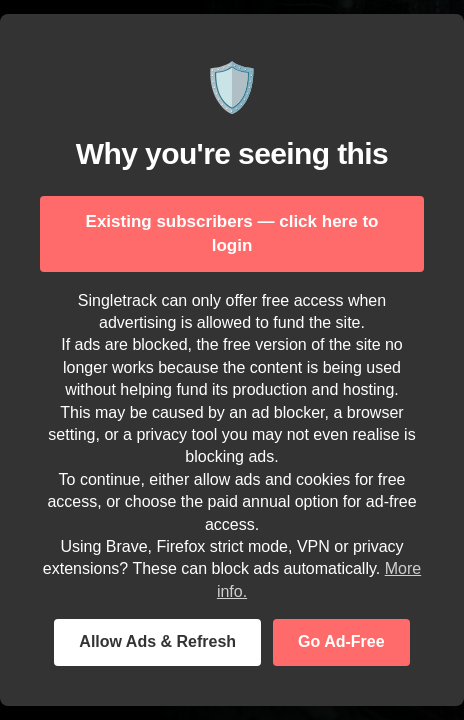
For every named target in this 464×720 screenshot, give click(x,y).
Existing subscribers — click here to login (232, 233)
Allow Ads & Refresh (157, 641)
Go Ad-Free (341, 641)
